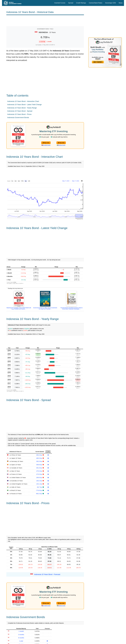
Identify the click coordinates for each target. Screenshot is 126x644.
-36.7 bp (39, 487)
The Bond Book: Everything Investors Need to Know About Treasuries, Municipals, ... (72, 308)
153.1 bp (39, 484)
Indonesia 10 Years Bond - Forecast (47, 574)
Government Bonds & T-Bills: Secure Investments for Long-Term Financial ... (45, 308)
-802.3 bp (39, 494)
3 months (21, 635)
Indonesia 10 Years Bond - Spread (20, 111)
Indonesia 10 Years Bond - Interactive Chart (23, 101)
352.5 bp (39, 461)
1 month (21, 631)
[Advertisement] (45, 21)
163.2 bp (39, 481)
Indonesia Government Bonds (18, 118)
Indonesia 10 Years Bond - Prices (19, 114)
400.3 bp (39, 458)
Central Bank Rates (96, 3)
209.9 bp (39, 477)
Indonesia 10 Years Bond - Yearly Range (22, 108)
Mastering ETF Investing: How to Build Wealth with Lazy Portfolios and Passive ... (19, 308)
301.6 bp (39, 468)
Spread (71, 3)
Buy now (46, 143)
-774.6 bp (39, 490)
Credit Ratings (81, 3)
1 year (21, 641)
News (121, 3)
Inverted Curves (60, 3)
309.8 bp (39, 465)
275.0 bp (39, 471)
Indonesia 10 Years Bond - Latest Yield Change (24, 105)
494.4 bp (39, 455)
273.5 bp (39, 474)
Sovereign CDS (111, 3)
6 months (21, 638)
